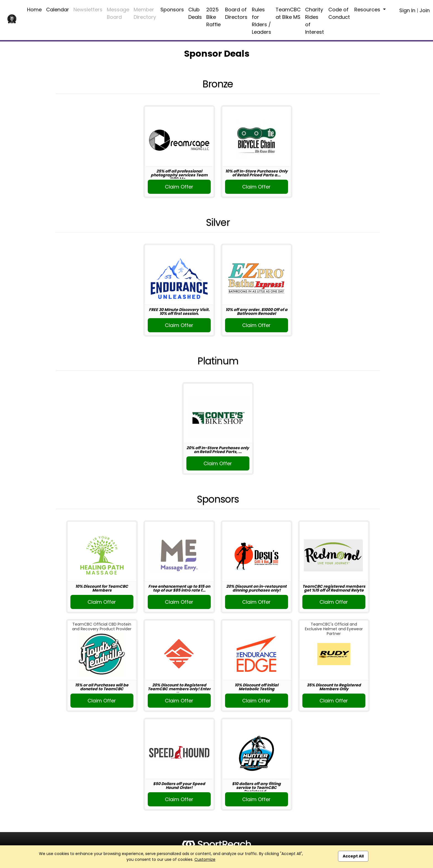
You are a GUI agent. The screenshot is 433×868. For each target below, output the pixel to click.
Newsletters (88, 10)
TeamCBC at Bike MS (288, 13)
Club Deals (195, 13)
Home (34, 10)
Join (425, 10)
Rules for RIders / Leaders (262, 21)
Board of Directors (236, 13)
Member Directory (145, 13)
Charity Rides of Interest (315, 21)
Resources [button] (368, 10)
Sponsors (172, 10)
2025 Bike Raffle (213, 17)
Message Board (118, 13)
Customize (205, 859)
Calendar (58, 10)
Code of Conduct (339, 13)
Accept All (353, 856)
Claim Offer (179, 187)
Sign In (407, 10)
